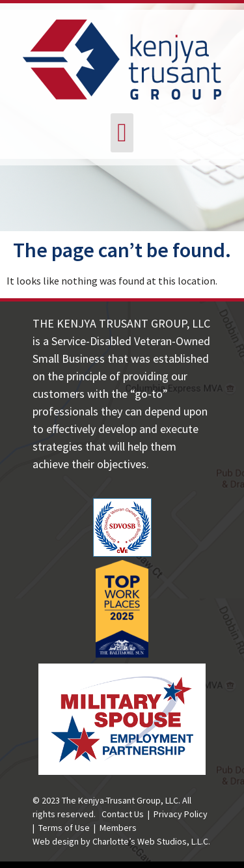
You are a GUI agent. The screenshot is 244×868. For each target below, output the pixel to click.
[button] (122, 133)
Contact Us (123, 814)
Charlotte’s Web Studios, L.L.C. (151, 841)
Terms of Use (64, 828)
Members (118, 828)
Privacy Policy (181, 814)
